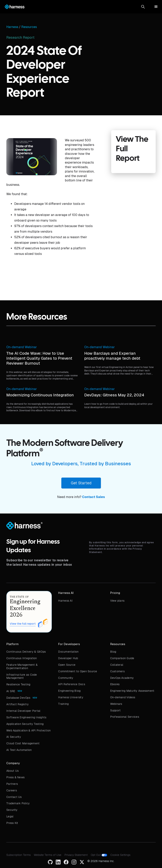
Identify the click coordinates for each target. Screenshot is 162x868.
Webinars (116, 704)
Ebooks (115, 684)
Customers (117, 671)
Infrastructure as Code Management (22, 676)
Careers (12, 790)
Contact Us (14, 797)
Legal (10, 816)
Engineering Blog (69, 691)
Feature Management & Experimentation (22, 666)
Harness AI (65, 601)
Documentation (68, 652)
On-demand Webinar (22, 347)
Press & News (15, 777)
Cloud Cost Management (23, 743)
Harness (12, 27)
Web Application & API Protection (28, 730)
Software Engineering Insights (26, 717)
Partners (12, 784)
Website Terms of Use (48, 855)
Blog (113, 652)
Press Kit (12, 823)
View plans (117, 601)
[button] (143, 7)
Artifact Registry (18, 704)
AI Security (14, 737)
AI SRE (11, 691)
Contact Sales (93, 497)
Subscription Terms (18, 855)
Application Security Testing (25, 724)
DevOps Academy (122, 678)
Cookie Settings (120, 855)
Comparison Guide (122, 658)
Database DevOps (18, 698)
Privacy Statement (76, 855)
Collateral (117, 665)
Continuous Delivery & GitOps (26, 652)
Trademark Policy (18, 803)
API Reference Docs (72, 684)
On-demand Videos (123, 697)
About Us (12, 771)
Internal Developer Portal (23, 711)
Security (12, 810)
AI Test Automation (19, 750)
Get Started (81, 483)
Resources (29, 27)
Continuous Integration (22, 658)
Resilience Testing (18, 684)
